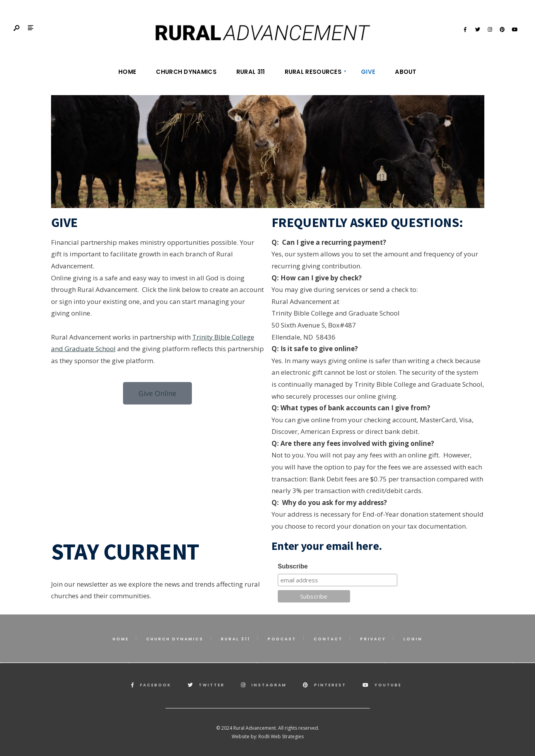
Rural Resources (313, 72)
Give (368, 72)
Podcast (282, 639)
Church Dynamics (186, 72)
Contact (328, 639)
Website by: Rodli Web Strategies (268, 736)
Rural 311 (251, 72)
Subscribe (293, 566)
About (406, 72)
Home (127, 72)
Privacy (373, 639)
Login (413, 639)
